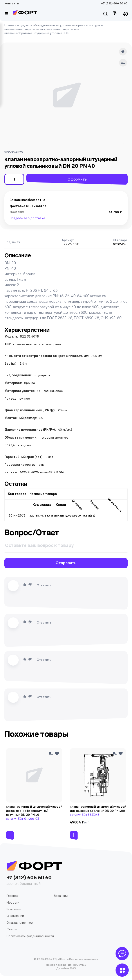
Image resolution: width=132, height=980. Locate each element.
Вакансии (61, 896)
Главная (10, 25)
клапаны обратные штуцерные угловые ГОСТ (38, 33)
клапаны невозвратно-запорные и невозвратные (41, 29)
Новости (13, 903)
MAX (73, 968)
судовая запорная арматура (79, 25)
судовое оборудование (37, 25)
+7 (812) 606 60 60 (114, 3)
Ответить (44, 585)
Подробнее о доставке (27, 218)
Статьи (12, 929)
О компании (15, 916)
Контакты (12, 3)
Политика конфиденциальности (30, 936)
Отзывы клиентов (20, 923)
